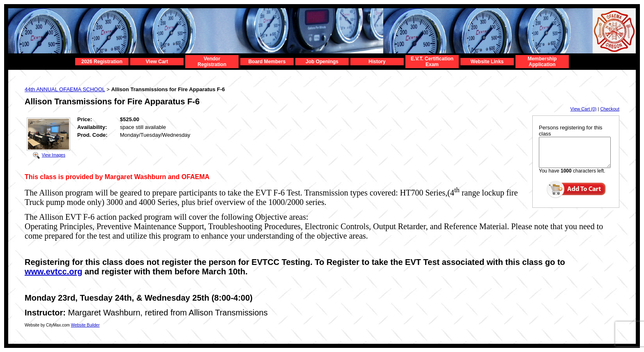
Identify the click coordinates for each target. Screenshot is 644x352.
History (377, 62)
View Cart (157, 62)
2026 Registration (102, 62)
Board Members (267, 62)
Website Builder (85, 325)
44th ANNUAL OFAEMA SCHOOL (65, 89)
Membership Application (542, 62)
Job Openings (322, 62)
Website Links (487, 62)
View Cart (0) (584, 109)
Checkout (610, 109)
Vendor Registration (212, 62)
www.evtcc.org (53, 271)
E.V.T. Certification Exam (432, 62)
